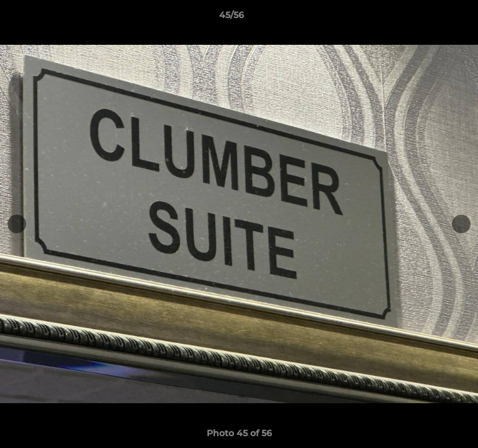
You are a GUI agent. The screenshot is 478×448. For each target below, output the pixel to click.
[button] (433, 18)
